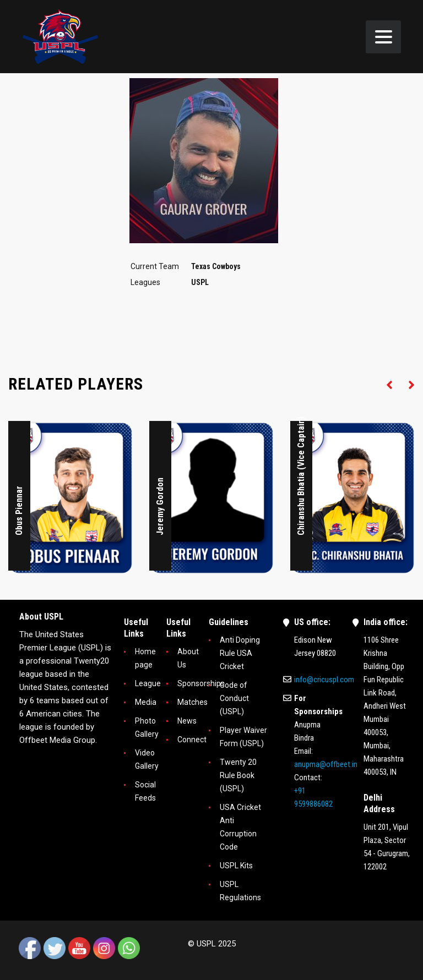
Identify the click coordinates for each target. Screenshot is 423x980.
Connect (192, 740)
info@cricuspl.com (324, 680)
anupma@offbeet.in (326, 764)
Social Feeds (145, 791)
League (148, 683)
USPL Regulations (240, 891)
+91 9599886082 (313, 797)
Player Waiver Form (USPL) (243, 737)
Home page (145, 658)
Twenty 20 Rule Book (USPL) (238, 775)
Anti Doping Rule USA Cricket (240, 653)
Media (146, 702)
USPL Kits (236, 866)
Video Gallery (147, 759)
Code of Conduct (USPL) (234, 698)
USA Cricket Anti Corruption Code (240, 827)
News (187, 721)
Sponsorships (201, 683)
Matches (192, 702)
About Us (188, 658)
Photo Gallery (147, 727)
